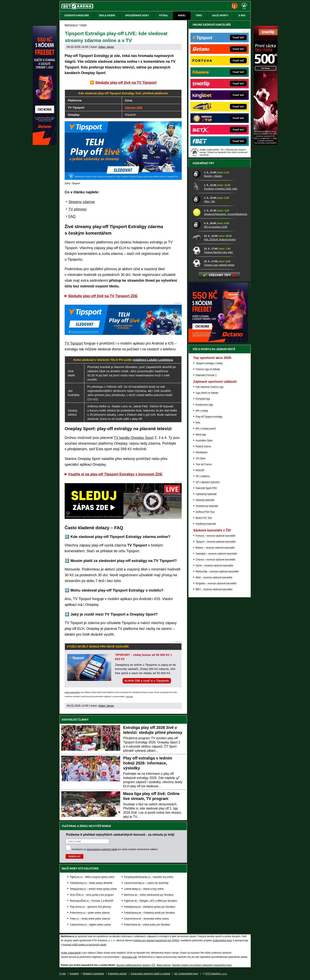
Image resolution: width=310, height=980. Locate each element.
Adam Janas (106, 47)
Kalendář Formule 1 (206, 375)
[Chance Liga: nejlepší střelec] (197, 263)
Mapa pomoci (164, 965)
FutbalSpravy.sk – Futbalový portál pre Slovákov (150, 913)
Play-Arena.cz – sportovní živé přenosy (90, 907)
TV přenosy (78, 209)
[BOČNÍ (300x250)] (218, 341)
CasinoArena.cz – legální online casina (90, 925)
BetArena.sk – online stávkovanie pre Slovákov (149, 895)
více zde (129, 697)
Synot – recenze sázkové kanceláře (215, 566)
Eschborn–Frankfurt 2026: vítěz (221, 189)
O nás (63, 974)
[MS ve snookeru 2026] (197, 225)
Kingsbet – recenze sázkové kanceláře (216, 583)
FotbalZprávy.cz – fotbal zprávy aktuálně (91, 883)
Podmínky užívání (117, 974)
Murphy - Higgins (213, 176)
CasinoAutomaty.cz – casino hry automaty (146, 883)
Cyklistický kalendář (206, 494)
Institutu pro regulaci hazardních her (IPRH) (156, 940)
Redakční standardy (94, 974)
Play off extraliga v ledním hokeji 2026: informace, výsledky (148, 763)
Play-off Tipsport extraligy (209, 417)
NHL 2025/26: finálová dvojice (220, 240)
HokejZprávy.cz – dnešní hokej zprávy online (93, 889)
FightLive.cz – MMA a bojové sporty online (92, 877)
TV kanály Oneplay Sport (134, 438)
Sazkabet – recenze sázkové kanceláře (216, 554)
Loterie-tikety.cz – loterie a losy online (144, 889)
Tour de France (204, 464)
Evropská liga (203, 399)
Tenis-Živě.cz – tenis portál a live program (92, 895)
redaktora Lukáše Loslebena (153, 360)
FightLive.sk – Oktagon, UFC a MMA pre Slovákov (151, 901)
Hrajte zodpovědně (72, 692)
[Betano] (45, 144)
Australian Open (204, 440)
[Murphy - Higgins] (197, 174)
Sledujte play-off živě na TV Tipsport (126, 83)
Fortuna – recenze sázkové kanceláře (216, 536)
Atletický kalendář (205, 500)
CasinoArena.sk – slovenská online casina (146, 919)
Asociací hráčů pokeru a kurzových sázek (84, 945)
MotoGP (200, 470)
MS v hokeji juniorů (206, 429)
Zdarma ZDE (134, 107)
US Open (201, 458)
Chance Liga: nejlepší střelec (219, 265)
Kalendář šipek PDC (206, 488)
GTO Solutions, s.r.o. (216, 974)
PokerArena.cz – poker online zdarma (90, 913)
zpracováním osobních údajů (102, 849)
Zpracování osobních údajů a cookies (151, 974)
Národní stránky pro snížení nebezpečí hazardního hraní (202, 965)
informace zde (129, 957)
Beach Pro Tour (204, 518)
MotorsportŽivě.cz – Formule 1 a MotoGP (92, 901)
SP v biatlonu (203, 476)
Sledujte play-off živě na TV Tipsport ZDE (103, 296)
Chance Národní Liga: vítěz (218, 252)
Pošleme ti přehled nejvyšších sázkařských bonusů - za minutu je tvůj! (120, 834)
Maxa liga (201, 435)
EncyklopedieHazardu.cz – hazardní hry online (149, 877)
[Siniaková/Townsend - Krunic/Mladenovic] (197, 212)
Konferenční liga (204, 405)
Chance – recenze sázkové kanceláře (216, 560)
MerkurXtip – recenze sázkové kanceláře (217, 571)
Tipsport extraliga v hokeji (209, 363)
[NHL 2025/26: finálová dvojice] (197, 238)
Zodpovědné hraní (222, 940)
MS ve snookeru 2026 (216, 227)
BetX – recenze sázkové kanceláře (214, 577)
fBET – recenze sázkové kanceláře (214, 589)
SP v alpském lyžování (208, 482)
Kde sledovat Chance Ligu (210, 387)
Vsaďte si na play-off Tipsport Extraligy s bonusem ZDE (115, 474)
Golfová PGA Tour (205, 512)
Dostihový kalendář (206, 524)
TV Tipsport (74, 343)
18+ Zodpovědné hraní (186, 974)
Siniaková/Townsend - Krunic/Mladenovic (226, 214)
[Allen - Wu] (197, 199)
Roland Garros (203, 446)
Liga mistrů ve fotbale (207, 393)
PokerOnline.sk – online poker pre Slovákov (147, 925)
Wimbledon (202, 452)
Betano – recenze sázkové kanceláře (215, 548)
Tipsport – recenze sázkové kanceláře (216, 542)
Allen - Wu (210, 201)
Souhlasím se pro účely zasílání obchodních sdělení (115, 849)
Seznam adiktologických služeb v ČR (136, 965)
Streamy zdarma (82, 202)
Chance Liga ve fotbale (208, 369)
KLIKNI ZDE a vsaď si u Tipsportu (147, 681)
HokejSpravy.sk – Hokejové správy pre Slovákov (150, 907)
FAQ (72, 216)
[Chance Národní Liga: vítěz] (197, 250)
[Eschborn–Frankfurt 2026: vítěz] (197, 187)
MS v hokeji (202, 411)
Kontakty (74, 974)
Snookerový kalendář (207, 506)
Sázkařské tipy (203, 163)
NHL (198, 423)
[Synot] (266, 144)
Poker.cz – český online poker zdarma (90, 919)
